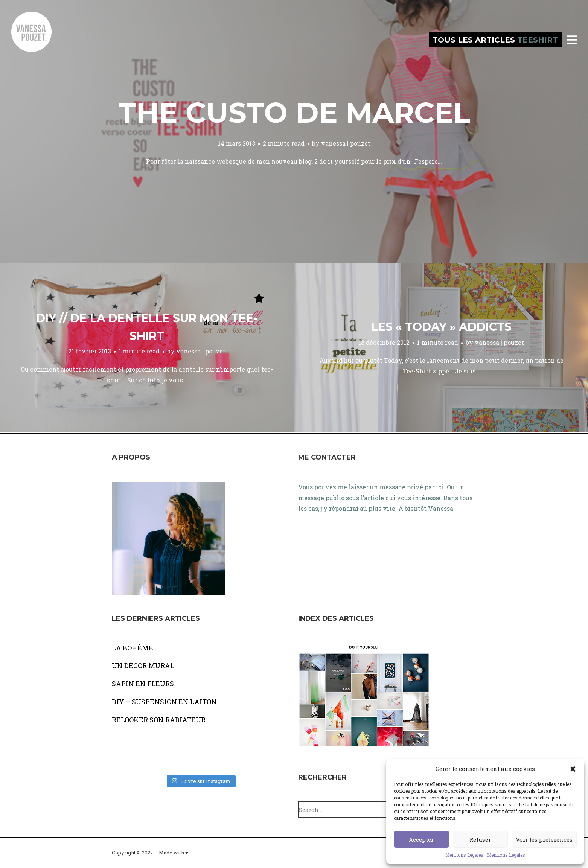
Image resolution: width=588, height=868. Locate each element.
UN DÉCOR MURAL (143, 665)
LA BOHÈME (133, 648)
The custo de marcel (294, 113)
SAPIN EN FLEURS (143, 684)
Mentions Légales (464, 855)
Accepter (421, 839)
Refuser (480, 839)
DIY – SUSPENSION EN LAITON (164, 702)
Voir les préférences (544, 839)
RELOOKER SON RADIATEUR (159, 720)
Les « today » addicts (441, 327)
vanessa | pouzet (346, 143)
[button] (573, 769)
